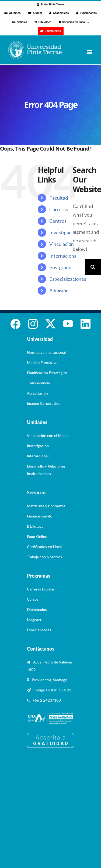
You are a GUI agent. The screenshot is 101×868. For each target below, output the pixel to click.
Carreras (59, 209)
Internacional (63, 256)
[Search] (93, 267)
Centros (58, 221)
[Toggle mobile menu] (90, 52)
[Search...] (79, 267)
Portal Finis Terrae (52, 4)
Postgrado (60, 267)
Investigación (64, 232)
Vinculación (62, 244)
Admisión (59, 290)
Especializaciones (68, 279)
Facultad (59, 198)
